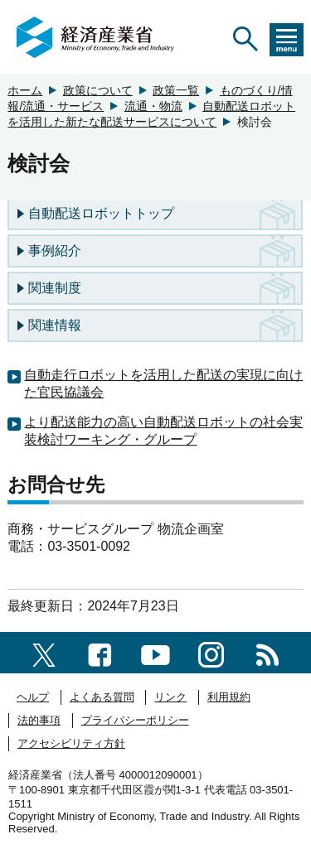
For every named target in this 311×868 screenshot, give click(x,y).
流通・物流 (153, 106)
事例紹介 (55, 251)
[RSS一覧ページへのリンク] (267, 652)
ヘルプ (33, 697)
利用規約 (229, 697)
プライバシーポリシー (135, 720)
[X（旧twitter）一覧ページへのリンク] (44, 652)
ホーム (25, 90)
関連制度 (55, 288)
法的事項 (39, 720)
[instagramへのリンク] (211, 652)
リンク (170, 697)
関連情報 (55, 325)
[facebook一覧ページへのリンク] (100, 652)
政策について (98, 90)
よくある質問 (102, 697)
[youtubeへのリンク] (155, 652)
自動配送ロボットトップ (101, 213)
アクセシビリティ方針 (71, 743)
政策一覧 (176, 90)
